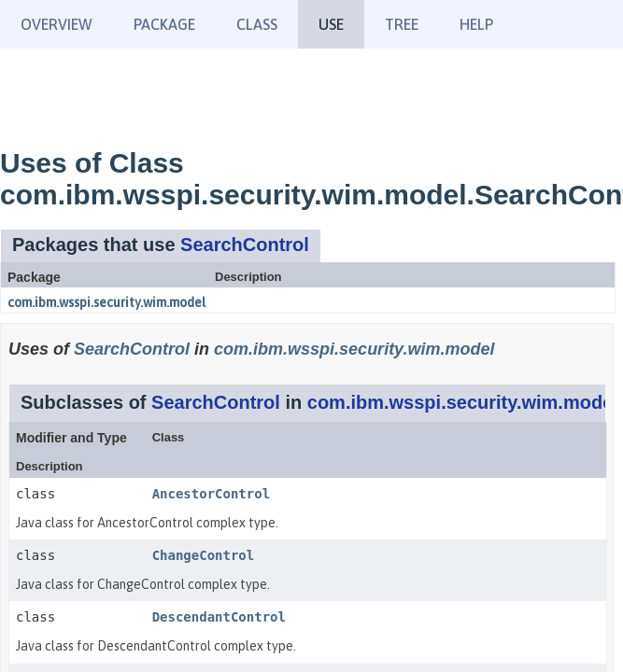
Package (164, 24)
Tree (402, 24)
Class (257, 24)
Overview (57, 24)
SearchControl (245, 245)
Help (476, 24)
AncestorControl (211, 494)
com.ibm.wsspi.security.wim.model (106, 302)
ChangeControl (204, 555)
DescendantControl (219, 617)
